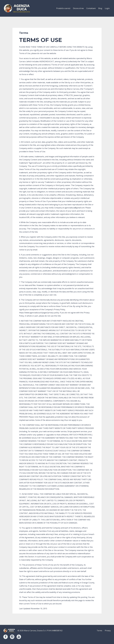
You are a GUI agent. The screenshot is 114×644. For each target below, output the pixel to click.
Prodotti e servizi (63, 8)
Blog (100, 8)
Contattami (91, 8)
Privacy (108, 631)
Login (107, 8)
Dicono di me (78, 8)
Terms (99, 631)
